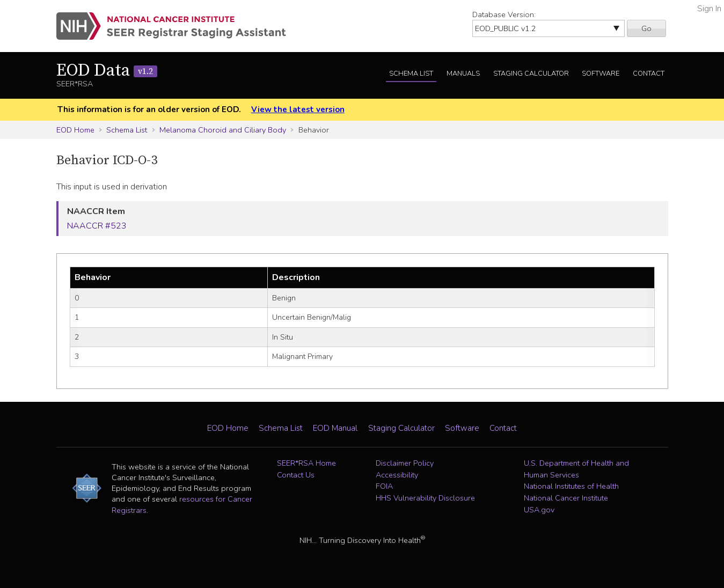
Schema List (411, 73)
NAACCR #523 (97, 226)
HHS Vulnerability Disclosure (425, 498)
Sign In (709, 9)
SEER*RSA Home (306, 463)
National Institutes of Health (571, 486)
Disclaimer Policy (405, 463)
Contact (649, 73)
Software (601, 73)
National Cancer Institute (566, 498)
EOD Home (75, 130)
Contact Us (296, 475)
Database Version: (504, 14)
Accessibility (397, 475)
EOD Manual (335, 428)
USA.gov (539, 510)
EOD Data (107, 71)
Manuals (463, 73)
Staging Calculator (531, 73)
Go (646, 28)
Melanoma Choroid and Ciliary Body (223, 130)
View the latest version (298, 109)
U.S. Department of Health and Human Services (576, 469)
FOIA (384, 486)
